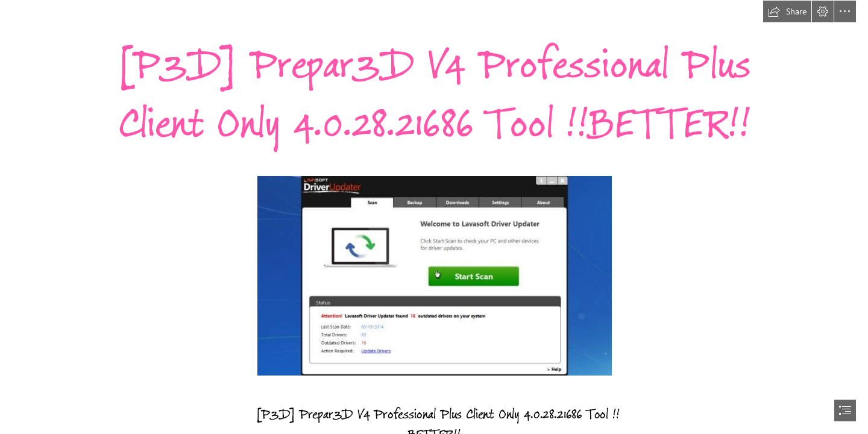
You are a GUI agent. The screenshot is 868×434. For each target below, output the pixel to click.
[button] (787, 11)
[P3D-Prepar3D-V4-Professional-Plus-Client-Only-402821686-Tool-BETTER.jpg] (434, 275)
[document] (434, 217)
